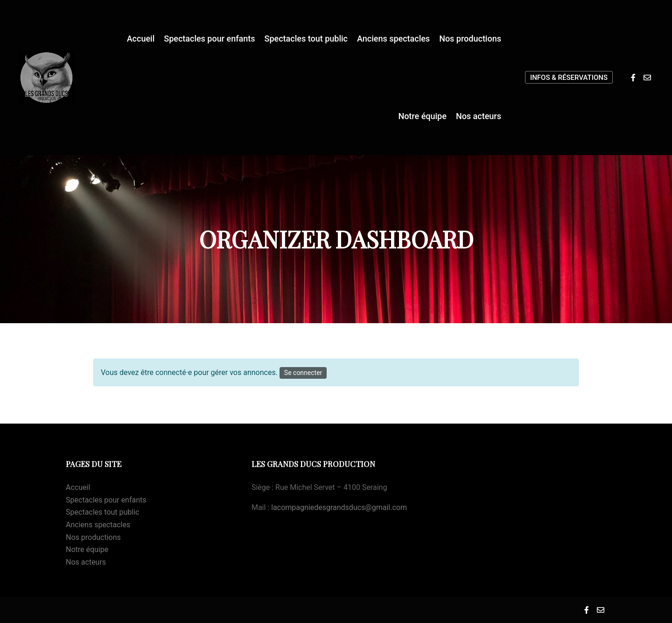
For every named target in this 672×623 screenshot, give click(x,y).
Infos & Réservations (569, 78)
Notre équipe (87, 549)
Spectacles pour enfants (106, 500)
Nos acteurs (86, 562)
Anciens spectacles (98, 525)
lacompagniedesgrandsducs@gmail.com (339, 507)
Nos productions (93, 537)
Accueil (78, 487)
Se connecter (303, 373)
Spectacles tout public (102, 512)
